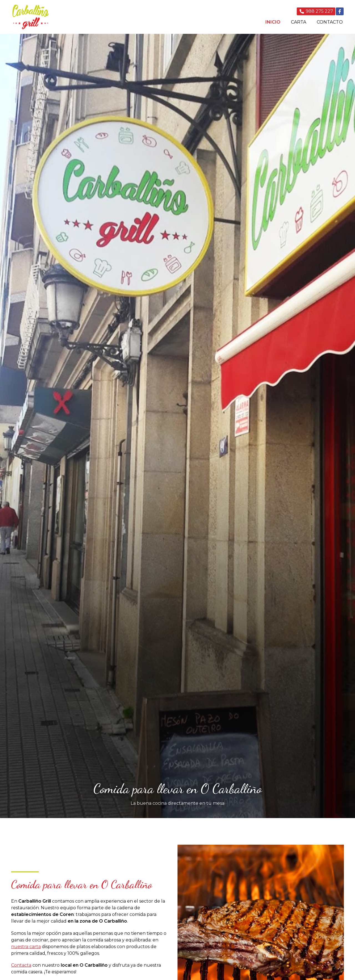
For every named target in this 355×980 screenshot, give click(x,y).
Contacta (21, 965)
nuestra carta (26, 947)
